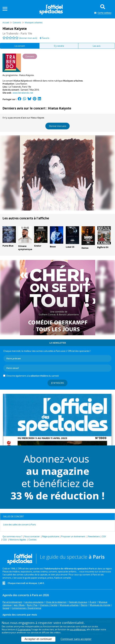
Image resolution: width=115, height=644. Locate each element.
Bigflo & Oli (103, 247)
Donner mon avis (58, 126)
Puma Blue (8, 246)
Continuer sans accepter (76, 639)
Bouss (53, 247)
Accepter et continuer (38, 639)
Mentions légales (18, 540)
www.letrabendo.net (23, 93)
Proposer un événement (73, 536)
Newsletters (94, 536)
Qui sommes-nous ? (12, 536)
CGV (104, 536)
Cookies (33, 540)
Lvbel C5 (70, 247)
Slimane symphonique (25, 248)
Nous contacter (32, 536)
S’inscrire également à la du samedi (33, 376)
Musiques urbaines (73, 81)
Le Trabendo (15, 87)
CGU (5, 540)
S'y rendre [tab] (59, 46)
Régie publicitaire (51, 536)
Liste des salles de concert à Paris (20, 525)
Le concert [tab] (20, 46)
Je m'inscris (58, 383)
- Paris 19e (17, 33)
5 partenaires (24, 629)
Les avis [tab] (97, 46)
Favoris (44, 38)
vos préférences (78, 629)
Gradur (38, 246)
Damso (85, 248)
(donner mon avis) (28, 38)
